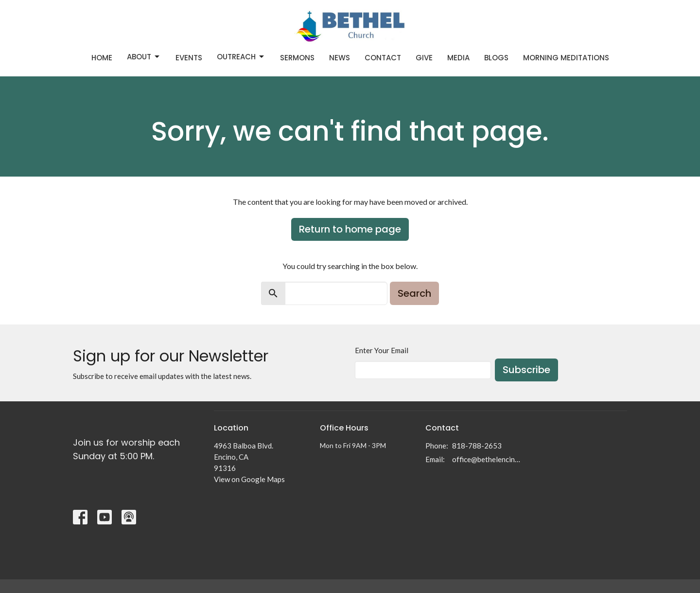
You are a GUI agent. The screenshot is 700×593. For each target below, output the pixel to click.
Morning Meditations (566, 58)
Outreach (241, 57)
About (144, 57)
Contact (383, 58)
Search (414, 293)
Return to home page (350, 229)
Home (102, 58)
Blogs (496, 58)
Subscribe (526, 370)
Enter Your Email (382, 350)
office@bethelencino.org (487, 459)
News (340, 58)
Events (189, 58)
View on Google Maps (249, 479)
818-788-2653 (477, 446)
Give (424, 58)
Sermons (297, 58)
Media (458, 58)
